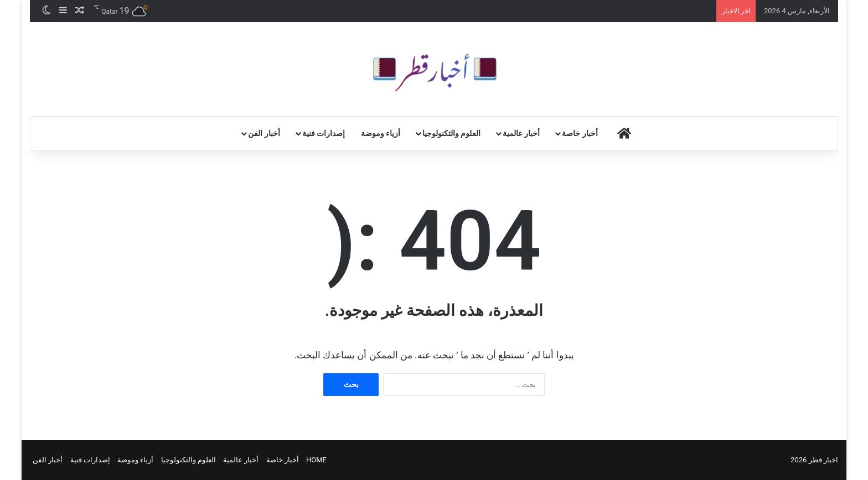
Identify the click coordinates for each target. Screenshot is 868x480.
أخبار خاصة (580, 133)
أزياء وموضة (381, 133)
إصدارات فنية (324, 133)
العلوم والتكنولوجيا (451, 133)
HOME (316, 460)
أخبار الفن (264, 133)
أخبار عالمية (521, 133)
